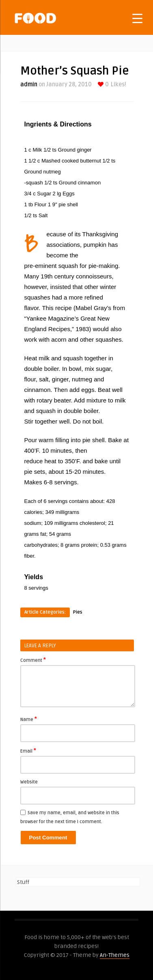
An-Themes (115, 955)
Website (29, 782)
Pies (78, 612)
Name (29, 719)
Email (28, 751)
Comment (33, 660)
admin (29, 85)
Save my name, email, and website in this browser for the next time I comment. (70, 817)
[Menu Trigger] (137, 18)
